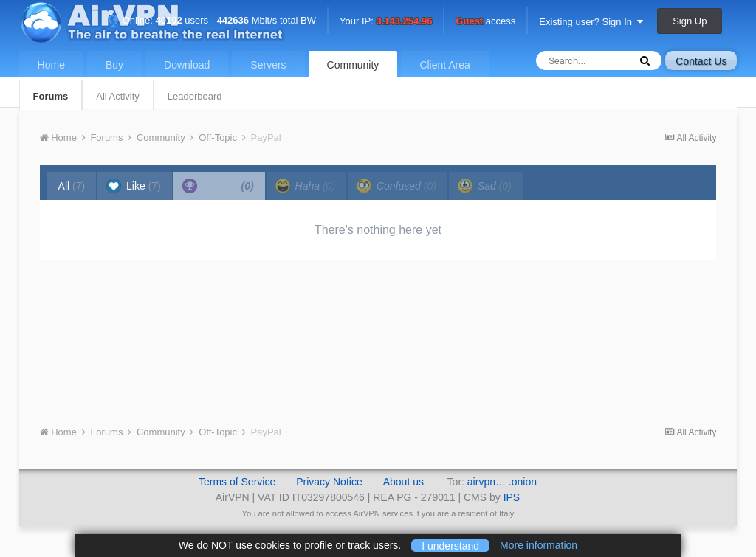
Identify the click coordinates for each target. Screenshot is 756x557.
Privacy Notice (329, 482)
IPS (512, 497)
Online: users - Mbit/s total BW (212, 20)
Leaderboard (195, 96)
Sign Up (690, 21)
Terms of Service (237, 482)
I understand (450, 545)
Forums (51, 96)
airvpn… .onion (502, 482)
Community (353, 65)
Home (51, 65)
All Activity (118, 96)
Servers (268, 65)
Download (187, 65)
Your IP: (386, 22)
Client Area (444, 65)
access (485, 22)
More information (539, 545)
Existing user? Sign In (591, 22)
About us (403, 482)
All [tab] (72, 186)
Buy (114, 65)
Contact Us (701, 61)
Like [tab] (134, 186)
